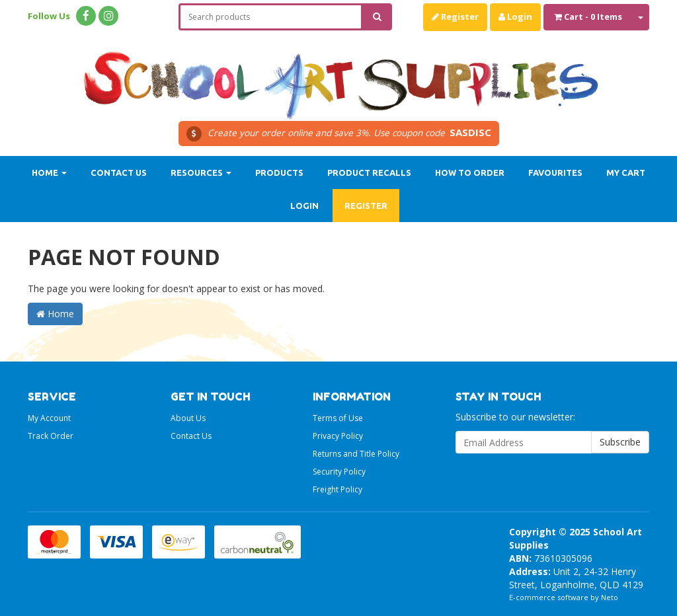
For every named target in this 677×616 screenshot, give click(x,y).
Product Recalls (369, 173)
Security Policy (339, 472)
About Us (188, 418)
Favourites (555, 173)
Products (279, 173)
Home (49, 173)
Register (455, 17)
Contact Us (119, 173)
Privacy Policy (338, 436)
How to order (470, 173)
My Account (49, 418)
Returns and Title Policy (356, 454)
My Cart (626, 173)
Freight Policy (338, 489)
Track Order (51, 436)
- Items (588, 17)
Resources (201, 173)
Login (515, 17)
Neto (610, 597)
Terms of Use (338, 418)
